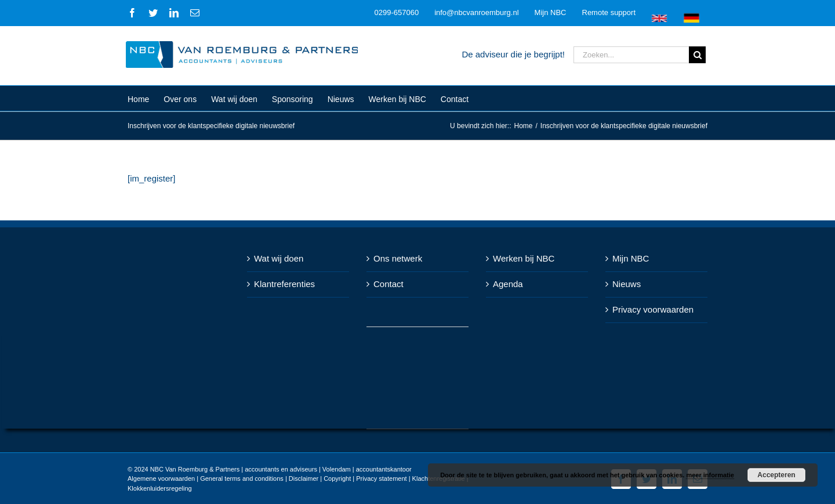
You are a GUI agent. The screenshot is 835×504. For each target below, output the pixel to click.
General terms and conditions (239, 478)
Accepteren (776, 475)
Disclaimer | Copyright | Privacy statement (345, 478)
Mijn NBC (628, 258)
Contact (386, 284)
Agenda (506, 284)
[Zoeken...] (629, 55)
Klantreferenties (282, 284)
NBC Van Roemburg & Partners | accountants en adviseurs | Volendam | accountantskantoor (278, 469)
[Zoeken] (695, 55)
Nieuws (624, 284)
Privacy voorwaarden (651, 309)
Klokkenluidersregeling (157, 488)
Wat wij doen (276, 258)
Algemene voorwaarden (159, 478)
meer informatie (710, 475)
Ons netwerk (395, 258)
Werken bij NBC (521, 258)
